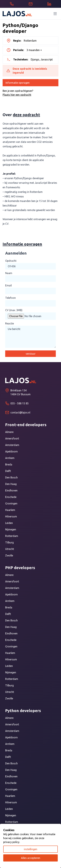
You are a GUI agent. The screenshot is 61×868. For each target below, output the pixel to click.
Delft (8, 471)
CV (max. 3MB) (14, 310)
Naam (9, 273)
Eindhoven (11, 490)
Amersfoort (12, 438)
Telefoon (10, 298)
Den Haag (11, 484)
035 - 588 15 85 (20, 403)
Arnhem (10, 458)
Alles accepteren (31, 858)
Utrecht (10, 549)
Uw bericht (30, 337)
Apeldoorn (11, 451)
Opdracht (11, 261)
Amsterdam (12, 445)
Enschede (11, 497)
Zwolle (9, 555)
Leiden (9, 523)
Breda (9, 464)
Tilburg (9, 542)
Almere (9, 432)
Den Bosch (11, 477)
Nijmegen (11, 529)
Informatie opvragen (18, 83)
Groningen (11, 503)
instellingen (31, 849)
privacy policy (11, 842)
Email (8, 285)
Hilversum (11, 516)
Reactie (10, 323)
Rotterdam (12, 536)
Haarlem (10, 510)
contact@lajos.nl (20, 412)
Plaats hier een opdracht (17, 95)
